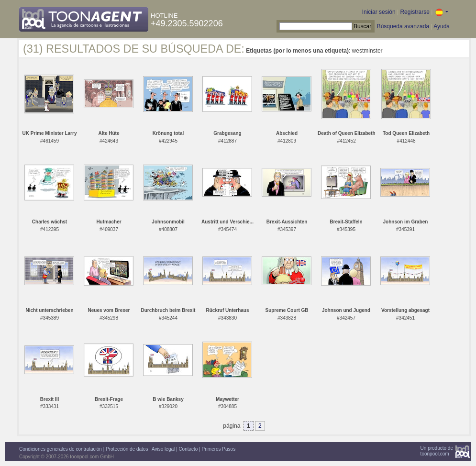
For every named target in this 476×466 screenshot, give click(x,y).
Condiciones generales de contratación (61, 449)
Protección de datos (127, 449)
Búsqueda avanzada (403, 26)
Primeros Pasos (219, 449)
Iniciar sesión (379, 12)
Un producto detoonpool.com (437, 451)
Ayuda (442, 26)
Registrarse (415, 12)
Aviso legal (163, 449)
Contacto (188, 449)
